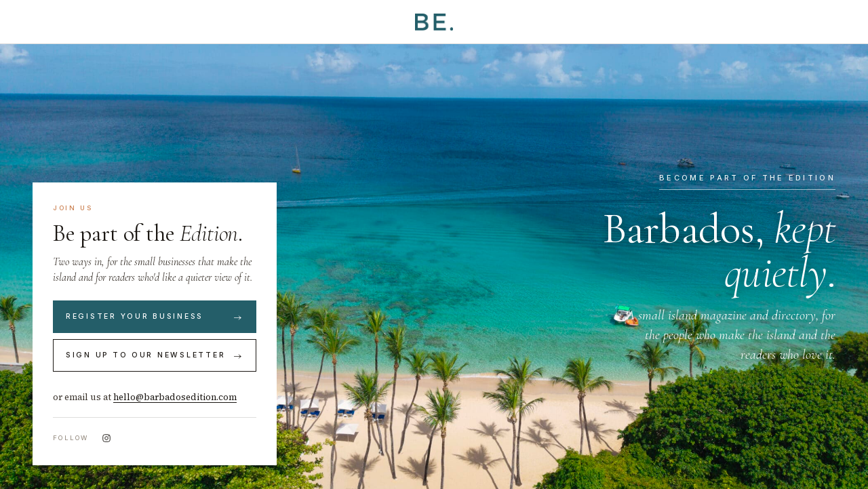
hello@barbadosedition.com (175, 397)
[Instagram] (106, 438)
